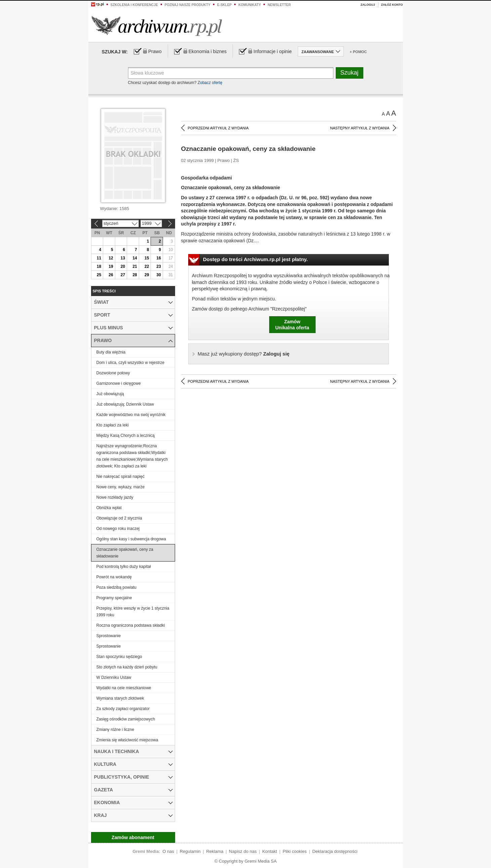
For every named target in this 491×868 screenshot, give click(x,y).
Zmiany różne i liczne (115, 730)
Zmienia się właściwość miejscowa (127, 740)
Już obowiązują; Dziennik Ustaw (125, 404)
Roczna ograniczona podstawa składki (131, 625)
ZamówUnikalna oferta (292, 325)
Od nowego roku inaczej (118, 529)
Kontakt (270, 851)
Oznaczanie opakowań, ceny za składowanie (125, 553)
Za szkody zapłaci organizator (123, 709)
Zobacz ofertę (210, 83)
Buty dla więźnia (111, 352)
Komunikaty (250, 5)
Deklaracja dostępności (335, 851)
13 (123, 258)
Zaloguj (368, 5)
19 (111, 266)
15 (147, 258)
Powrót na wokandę (114, 577)
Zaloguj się (243, 354)
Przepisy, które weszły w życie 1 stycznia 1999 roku (133, 612)
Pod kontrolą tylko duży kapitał (124, 567)
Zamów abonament (133, 837)
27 (123, 275)
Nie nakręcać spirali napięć (120, 477)
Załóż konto (392, 5)
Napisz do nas (243, 851)
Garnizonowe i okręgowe (119, 383)
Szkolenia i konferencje (134, 5)
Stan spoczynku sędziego (119, 657)
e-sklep (224, 5)
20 (123, 266)
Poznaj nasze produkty (188, 5)
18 (99, 266)
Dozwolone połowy (113, 373)
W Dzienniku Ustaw (114, 677)
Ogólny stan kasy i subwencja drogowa (131, 539)
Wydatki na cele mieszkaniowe (124, 688)
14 (135, 258)
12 (111, 258)
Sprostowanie (109, 636)
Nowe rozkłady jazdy (115, 497)
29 (147, 275)
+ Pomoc (358, 52)
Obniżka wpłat (109, 508)
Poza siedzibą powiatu (116, 587)
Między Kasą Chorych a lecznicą (126, 436)
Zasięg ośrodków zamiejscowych (126, 719)
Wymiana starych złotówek (120, 698)
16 (159, 258)
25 (99, 275)
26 (111, 275)
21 (135, 266)
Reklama (215, 851)
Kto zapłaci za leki (113, 425)
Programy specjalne (114, 598)
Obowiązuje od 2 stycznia (119, 518)
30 (159, 275)
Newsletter (279, 5)
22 (147, 266)
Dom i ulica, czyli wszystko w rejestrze (131, 363)
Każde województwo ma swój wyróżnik (131, 415)
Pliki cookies (295, 851)
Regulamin (190, 851)
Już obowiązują (110, 394)
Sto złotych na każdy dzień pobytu (127, 667)
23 (159, 266)
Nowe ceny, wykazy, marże (121, 487)
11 (99, 258)
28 (135, 275)
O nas (168, 851)
